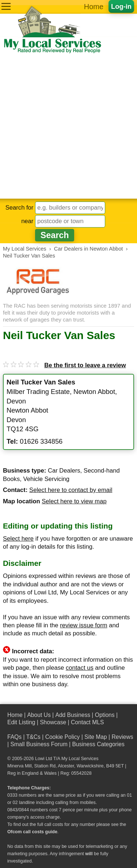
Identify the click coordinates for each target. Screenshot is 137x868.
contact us (80, 668)
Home (94, 7)
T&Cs (33, 737)
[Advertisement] (68, 126)
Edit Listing (21, 722)
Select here (18, 539)
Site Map (96, 737)
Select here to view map (74, 501)
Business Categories (98, 744)
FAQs (14, 737)
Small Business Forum (39, 744)
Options (105, 715)
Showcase (53, 722)
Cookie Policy (63, 737)
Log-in (121, 6)
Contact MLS (87, 722)
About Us (39, 715)
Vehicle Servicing (46, 479)
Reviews (122, 737)
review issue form (83, 625)
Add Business (73, 715)
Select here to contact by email (71, 490)
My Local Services (80, 759)
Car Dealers (64, 471)
